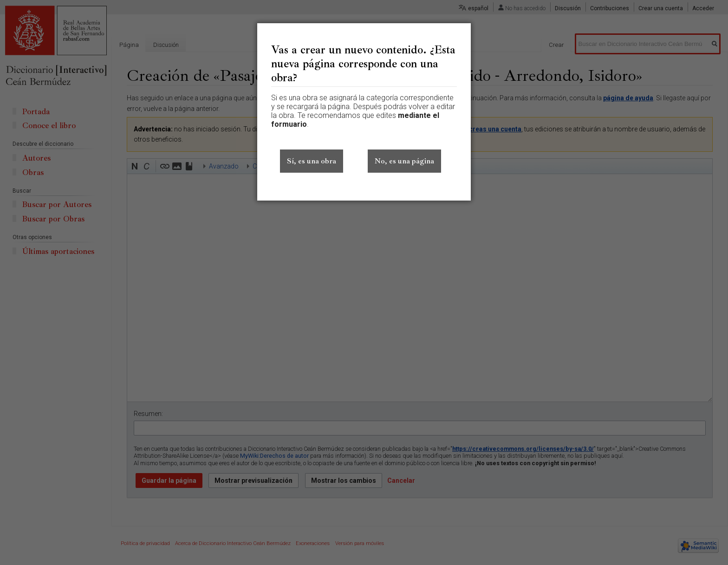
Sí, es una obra (312, 161)
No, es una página (404, 161)
